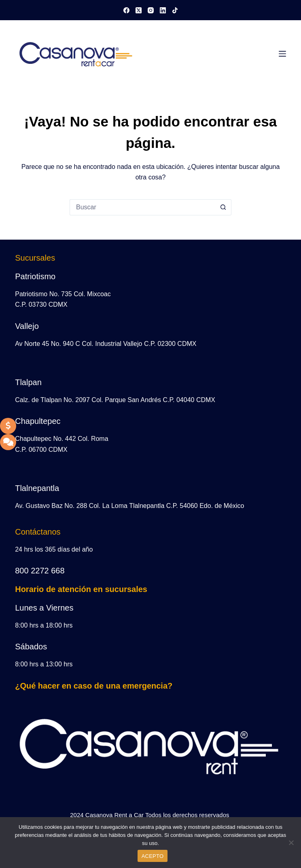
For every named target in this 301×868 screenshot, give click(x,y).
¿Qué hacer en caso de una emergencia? (94, 686)
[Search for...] (142, 207)
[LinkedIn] (163, 10)
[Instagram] (151, 10)
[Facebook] (126, 10)
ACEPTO (153, 856)
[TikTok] (175, 10)
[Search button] (223, 207)
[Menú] (282, 54)
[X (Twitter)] (139, 10)
